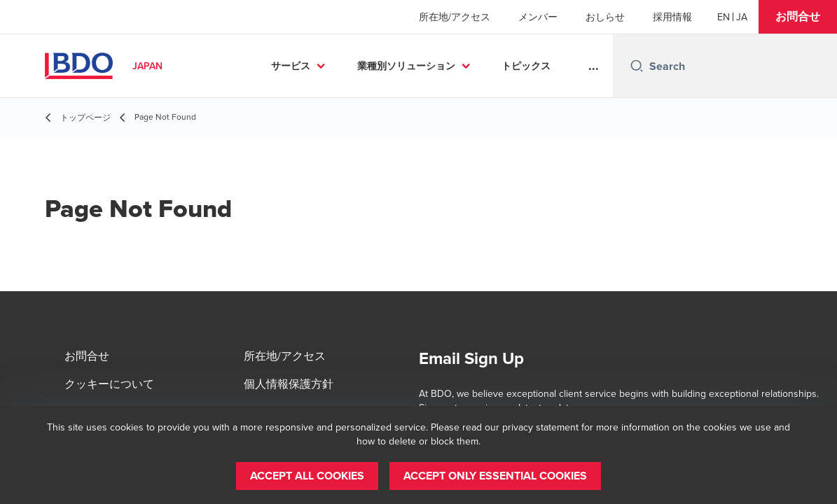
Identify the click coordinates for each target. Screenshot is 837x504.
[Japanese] (742, 17)
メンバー (538, 17)
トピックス (526, 66)
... (594, 66)
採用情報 (672, 17)
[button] (798, 17)
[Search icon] (637, 66)
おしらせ (605, 17)
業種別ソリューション (406, 66)
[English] (724, 17)
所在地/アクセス (455, 17)
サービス (291, 66)
